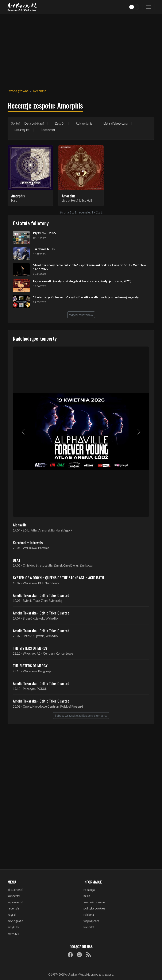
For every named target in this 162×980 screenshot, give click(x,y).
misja (87, 896)
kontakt (89, 927)
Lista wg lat (22, 130)
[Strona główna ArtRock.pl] (23, 7)
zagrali (12, 915)
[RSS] (88, 955)
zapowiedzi (15, 902)
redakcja (89, 890)
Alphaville (20, 525)
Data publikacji (34, 123)
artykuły (13, 927)
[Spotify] (79, 955)
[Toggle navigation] (148, 7)
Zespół (60, 123)
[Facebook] (70, 955)
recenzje (13, 908)
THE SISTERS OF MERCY (30, 648)
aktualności (15, 890)
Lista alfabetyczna (116, 123)
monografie (15, 921)
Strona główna (18, 91)
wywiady (13, 933)
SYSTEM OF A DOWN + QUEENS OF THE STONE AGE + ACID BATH (58, 578)
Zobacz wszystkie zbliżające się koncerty (81, 716)
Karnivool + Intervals (28, 542)
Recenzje (40, 91)
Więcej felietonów (81, 315)
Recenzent (48, 130)
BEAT (17, 560)
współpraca (91, 921)
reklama (89, 915)
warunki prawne (94, 902)
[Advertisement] (81, 49)
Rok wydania (84, 123)
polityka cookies (94, 908)
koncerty (14, 896)
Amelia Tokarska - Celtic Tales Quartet (41, 595)
